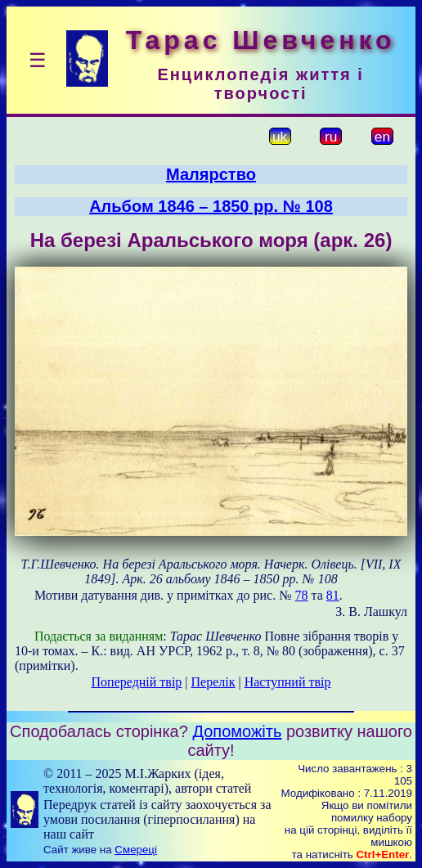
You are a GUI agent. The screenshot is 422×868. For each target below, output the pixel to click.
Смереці (136, 850)
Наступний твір (288, 682)
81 (333, 595)
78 (301, 595)
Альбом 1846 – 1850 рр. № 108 (211, 206)
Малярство (211, 174)
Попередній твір (137, 682)
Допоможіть (237, 731)
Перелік (213, 682)
